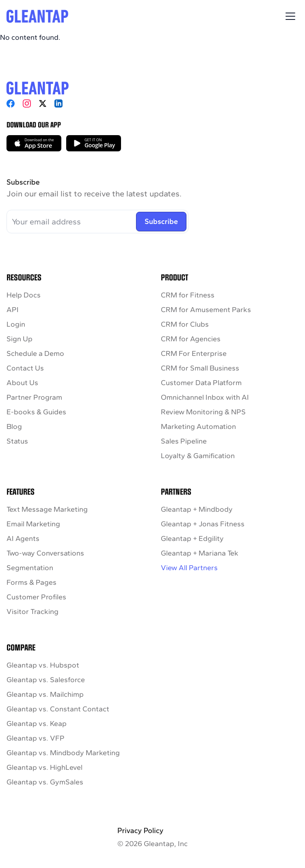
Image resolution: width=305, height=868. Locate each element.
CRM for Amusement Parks (206, 310)
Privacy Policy (140, 831)
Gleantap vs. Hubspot (43, 665)
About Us (22, 383)
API (13, 310)
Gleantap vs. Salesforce (46, 680)
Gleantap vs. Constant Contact (58, 709)
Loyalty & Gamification (198, 456)
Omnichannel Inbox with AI (205, 397)
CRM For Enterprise (194, 353)
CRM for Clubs (185, 324)
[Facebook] (11, 103)
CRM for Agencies (191, 339)
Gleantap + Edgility (192, 538)
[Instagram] (27, 103)
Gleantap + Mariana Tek (200, 553)
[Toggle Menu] (290, 16)
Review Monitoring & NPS (203, 412)
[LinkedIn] (58, 103)
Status (17, 441)
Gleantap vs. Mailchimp (45, 694)
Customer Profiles (36, 597)
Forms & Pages (31, 582)
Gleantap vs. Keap (37, 724)
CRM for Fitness (188, 295)
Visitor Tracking (32, 612)
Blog (14, 426)
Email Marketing (33, 524)
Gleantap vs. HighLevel (44, 767)
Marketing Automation (198, 426)
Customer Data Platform (201, 383)
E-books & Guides (36, 412)
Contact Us (25, 368)
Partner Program (34, 397)
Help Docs (24, 295)
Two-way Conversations (45, 553)
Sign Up (19, 339)
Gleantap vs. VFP (36, 738)
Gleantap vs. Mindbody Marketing (63, 753)
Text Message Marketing (47, 509)
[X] (43, 103)
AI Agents (23, 538)
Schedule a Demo (35, 353)
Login (16, 324)
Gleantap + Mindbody (197, 509)
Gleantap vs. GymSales (45, 782)
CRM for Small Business (200, 368)
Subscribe (161, 222)
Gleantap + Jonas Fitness (203, 524)
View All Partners (189, 568)
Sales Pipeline (184, 441)
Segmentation (30, 568)
